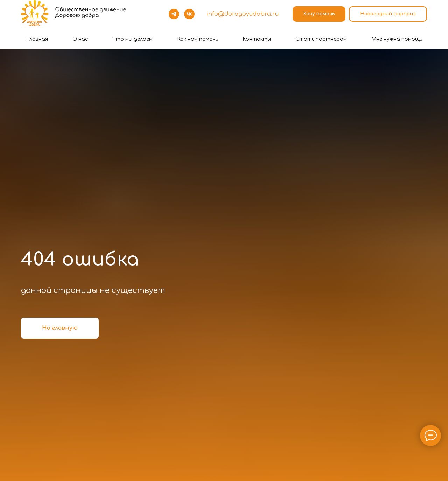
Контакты (257, 39)
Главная (37, 39)
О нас (80, 39)
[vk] (189, 14)
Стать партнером (321, 39)
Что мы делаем (132, 39)
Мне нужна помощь (397, 39)
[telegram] (174, 14)
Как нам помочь (198, 39)
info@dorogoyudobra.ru (243, 14)
